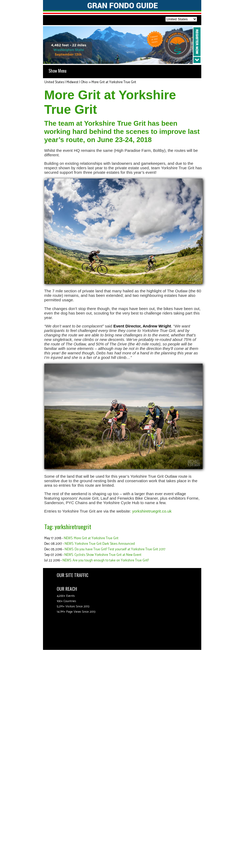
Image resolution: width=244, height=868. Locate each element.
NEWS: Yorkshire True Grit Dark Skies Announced (100, 544)
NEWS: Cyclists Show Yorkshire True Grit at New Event (103, 555)
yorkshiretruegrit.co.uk (152, 511)
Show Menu (58, 71)
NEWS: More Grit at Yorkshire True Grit (91, 538)
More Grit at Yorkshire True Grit (114, 82)
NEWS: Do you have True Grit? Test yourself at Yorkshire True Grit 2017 (115, 549)
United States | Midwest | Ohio (66, 82)
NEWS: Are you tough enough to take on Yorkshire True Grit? (106, 560)
